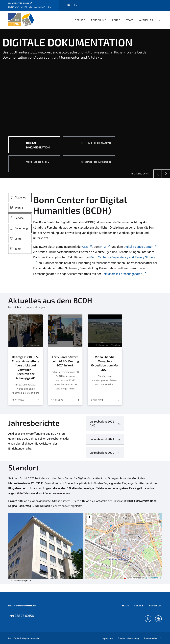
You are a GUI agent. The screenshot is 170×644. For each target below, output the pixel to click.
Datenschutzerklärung (128, 638)
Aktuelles (146, 20)
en (76, 5)
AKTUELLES (155, 606)
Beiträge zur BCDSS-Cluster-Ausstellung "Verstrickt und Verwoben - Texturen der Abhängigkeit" (26, 367)
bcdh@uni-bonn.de (22, 606)
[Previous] (158, 174)
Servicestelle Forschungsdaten (124, 274)
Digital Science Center (140, 247)
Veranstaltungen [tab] (35, 307)
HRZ (106, 247)
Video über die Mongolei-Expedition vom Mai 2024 (105, 363)
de (69, 5)
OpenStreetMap (153, 578)
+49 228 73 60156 (21, 616)
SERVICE (139, 606)
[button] (124, 550)
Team (130, 20)
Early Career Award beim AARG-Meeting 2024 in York (65, 361)
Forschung (99, 20)
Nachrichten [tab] (15, 307)
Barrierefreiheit (153, 638)
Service (80, 20)
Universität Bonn (20, 3)
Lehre (116, 20)
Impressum (107, 638)
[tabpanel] (85, 103)
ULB (87, 247)
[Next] (166, 174)
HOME (125, 606)
